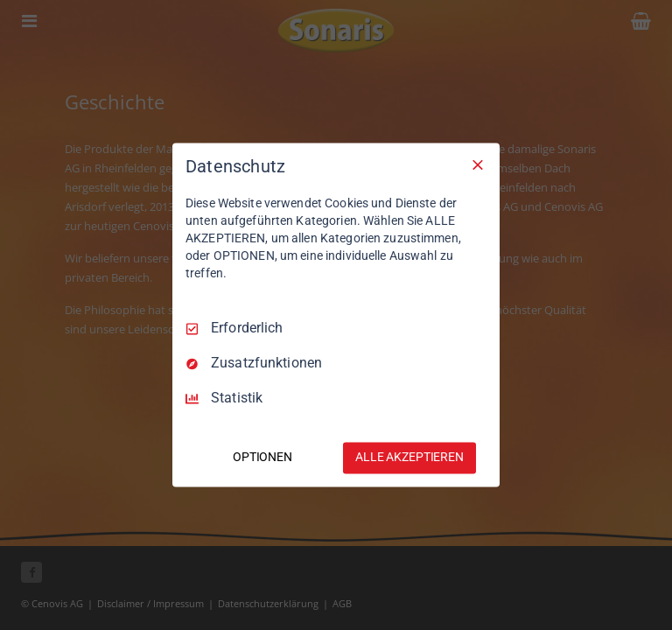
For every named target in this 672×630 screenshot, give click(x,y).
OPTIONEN (262, 458)
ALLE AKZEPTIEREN (409, 458)
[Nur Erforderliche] (478, 164)
